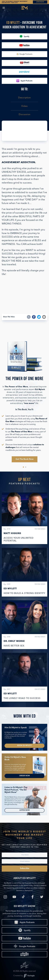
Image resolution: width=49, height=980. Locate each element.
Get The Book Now (25, 459)
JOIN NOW (40, 2)
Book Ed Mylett (24, 746)
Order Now (24, 776)
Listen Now (25, 810)
